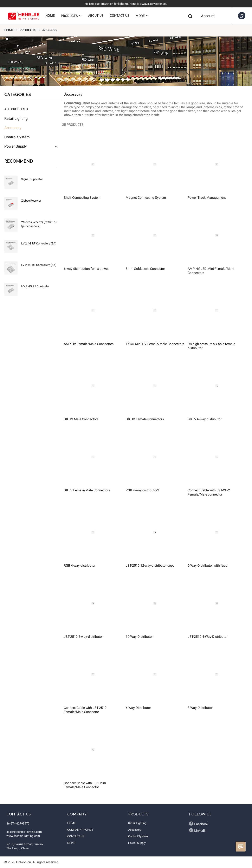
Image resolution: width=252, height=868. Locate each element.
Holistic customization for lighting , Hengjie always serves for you (126, 4)
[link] (9, 30)
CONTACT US (76, 836)
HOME (9, 30)
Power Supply (137, 843)
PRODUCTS (28, 30)
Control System (138, 836)
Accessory (135, 830)
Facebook (199, 824)
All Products (16, 109)
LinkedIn (198, 830)
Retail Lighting (137, 823)
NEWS (71, 843)
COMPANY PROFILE (80, 830)
